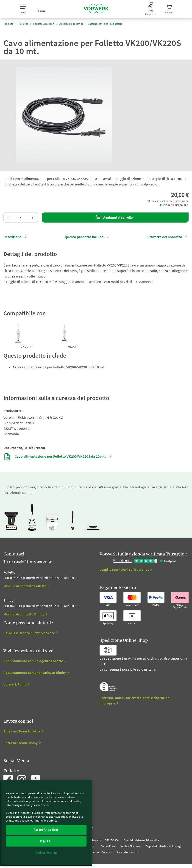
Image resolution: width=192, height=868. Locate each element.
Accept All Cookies (46, 830)
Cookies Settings (46, 853)
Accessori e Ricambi (71, 24)
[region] (46, 823)
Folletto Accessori (44, 24)
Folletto (23, 24)
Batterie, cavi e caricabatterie (105, 24)
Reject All (46, 841)
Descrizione (13, 237)
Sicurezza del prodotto (164, 237)
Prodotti (9, 24)
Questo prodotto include (84, 237)
